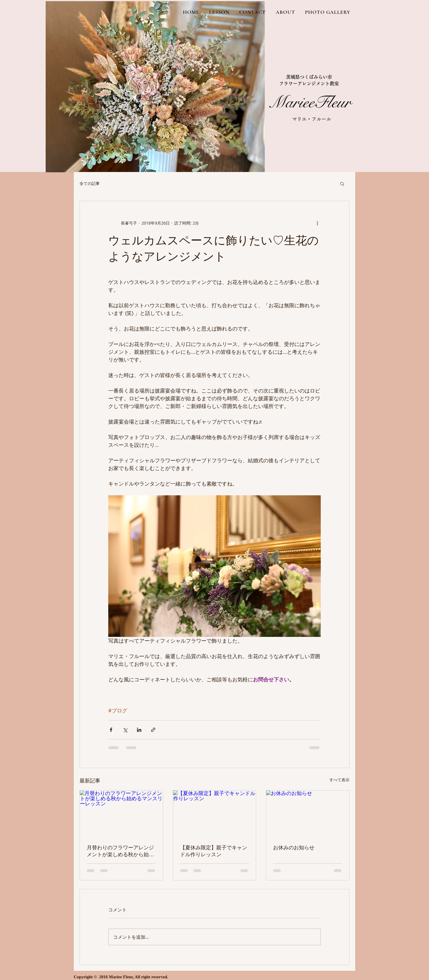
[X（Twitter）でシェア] (125, 730)
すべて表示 (339, 780)
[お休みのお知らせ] (308, 814)
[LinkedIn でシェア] (139, 730)
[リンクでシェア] (153, 730)
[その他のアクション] (317, 223)
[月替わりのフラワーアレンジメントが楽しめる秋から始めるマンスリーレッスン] (121, 814)
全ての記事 (90, 183)
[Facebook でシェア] (111, 730)
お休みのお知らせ (294, 848)
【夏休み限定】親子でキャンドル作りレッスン (214, 851)
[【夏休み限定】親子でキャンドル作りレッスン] (215, 814)
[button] (342, 183)
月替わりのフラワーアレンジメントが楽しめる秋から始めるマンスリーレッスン (120, 851)
